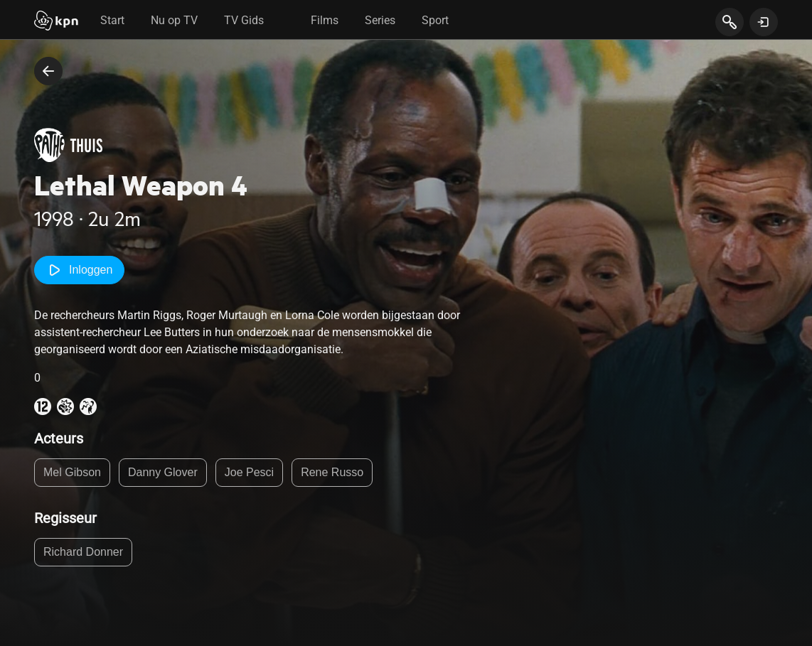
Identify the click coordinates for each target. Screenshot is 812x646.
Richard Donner (83, 552)
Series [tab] (380, 20)
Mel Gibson (72, 472)
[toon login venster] (764, 22)
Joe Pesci (249, 472)
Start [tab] (112, 20)
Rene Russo (332, 472)
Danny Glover (163, 472)
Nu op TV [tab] (174, 20)
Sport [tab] (435, 20)
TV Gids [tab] (244, 20)
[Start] (56, 22)
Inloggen (79, 270)
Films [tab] (325, 20)
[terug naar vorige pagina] (48, 71)
